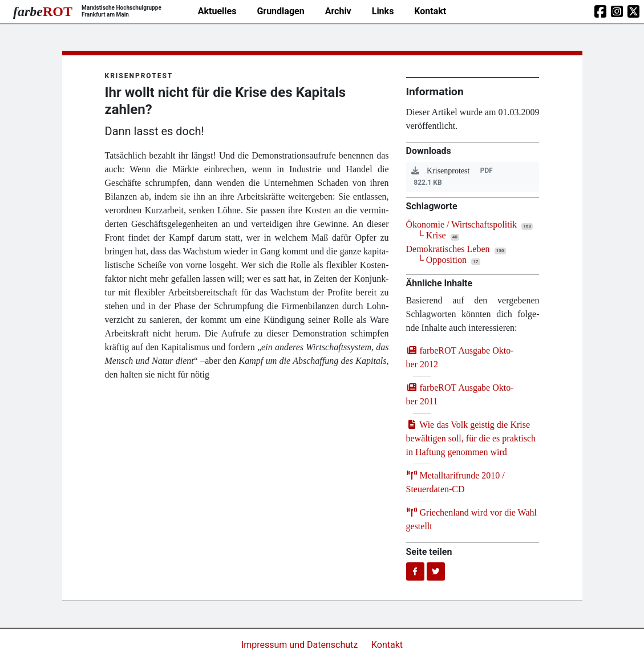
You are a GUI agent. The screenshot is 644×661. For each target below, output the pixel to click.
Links (383, 11)
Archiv (338, 11)
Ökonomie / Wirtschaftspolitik (462, 224)
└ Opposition (442, 260)
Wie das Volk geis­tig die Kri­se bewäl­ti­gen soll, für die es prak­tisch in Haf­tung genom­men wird (471, 438)
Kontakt (430, 11)
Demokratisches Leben (448, 249)
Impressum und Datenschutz (301, 645)
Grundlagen (280, 11)
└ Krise (432, 235)
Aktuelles (217, 11)
